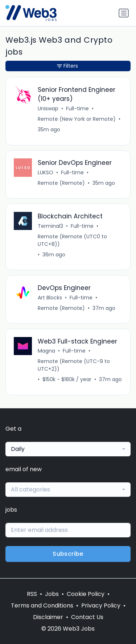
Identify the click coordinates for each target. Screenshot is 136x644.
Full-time (77, 108)
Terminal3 (50, 226)
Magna (46, 351)
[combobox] (68, 449)
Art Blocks (50, 298)
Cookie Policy (86, 594)
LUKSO (46, 172)
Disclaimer (48, 617)
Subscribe (68, 554)
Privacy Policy (101, 605)
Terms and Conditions (42, 605)
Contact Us (87, 617)
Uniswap (48, 108)
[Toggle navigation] (124, 13)
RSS (32, 594)
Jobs (52, 594)
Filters (67, 66)
